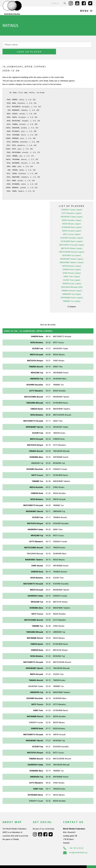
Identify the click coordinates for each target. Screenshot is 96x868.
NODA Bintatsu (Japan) (72, 259)
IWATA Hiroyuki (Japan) (72, 224)
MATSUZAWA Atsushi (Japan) (72, 245)
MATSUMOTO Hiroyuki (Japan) (72, 238)
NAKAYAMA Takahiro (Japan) (72, 256)
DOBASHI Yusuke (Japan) (72, 203)
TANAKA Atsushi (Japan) (72, 284)
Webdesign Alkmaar (18, 863)
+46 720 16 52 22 (73, 841)
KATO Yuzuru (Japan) (72, 227)
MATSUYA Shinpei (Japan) (72, 242)
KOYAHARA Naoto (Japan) (72, 234)
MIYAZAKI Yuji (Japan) (72, 249)
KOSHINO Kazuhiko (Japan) (72, 231)
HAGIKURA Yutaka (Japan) (72, 210)
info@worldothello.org (75, 846)
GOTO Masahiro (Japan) (72, 206)
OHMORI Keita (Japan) (72, 263)
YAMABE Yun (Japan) (72, 294)
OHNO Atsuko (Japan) (72, 266)
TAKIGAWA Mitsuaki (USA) (72, 280)
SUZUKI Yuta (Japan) (72, 273)
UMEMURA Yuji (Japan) (72, 287)
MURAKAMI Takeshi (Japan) (72, 252)
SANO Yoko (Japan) (72, 270)
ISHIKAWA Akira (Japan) (72, 220)
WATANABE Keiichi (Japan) (72, 291)
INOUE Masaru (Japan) (72, 217)
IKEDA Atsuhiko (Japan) (72, 213)
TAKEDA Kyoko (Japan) (72, 277)
